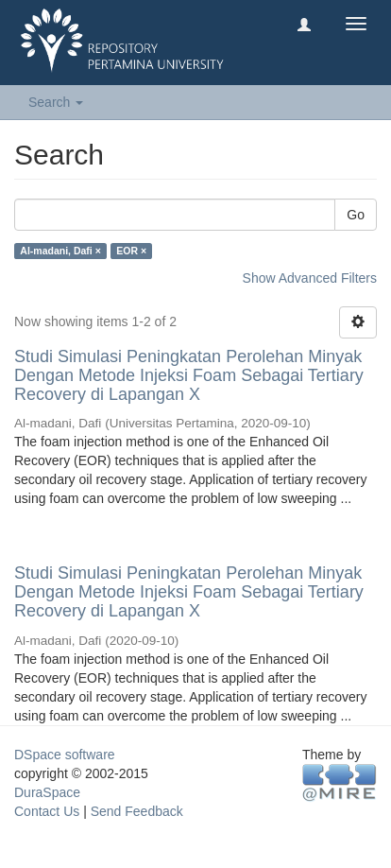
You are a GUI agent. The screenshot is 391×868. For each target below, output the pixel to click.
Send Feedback (137, 811)
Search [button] (56, 102)
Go (356, 215)
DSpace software (65, 755)
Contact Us (47, 811)
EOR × (131, 251)
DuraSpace (47, 792)
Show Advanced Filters (310, 278)
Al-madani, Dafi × (60, 251)
